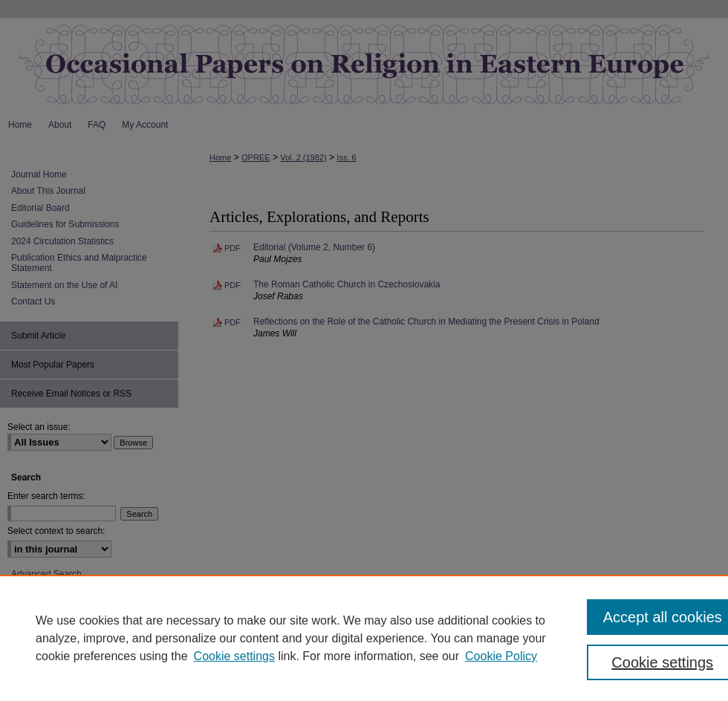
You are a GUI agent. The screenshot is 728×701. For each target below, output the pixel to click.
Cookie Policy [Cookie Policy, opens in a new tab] (501, 656)
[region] (364, 638)
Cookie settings (234, 656)
